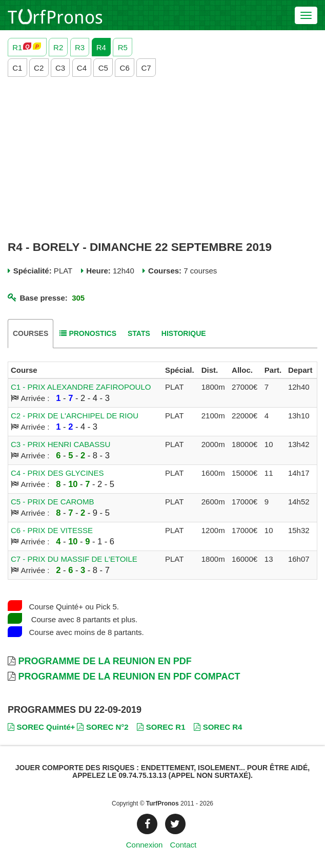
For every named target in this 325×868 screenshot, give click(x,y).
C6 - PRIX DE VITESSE (52, 530)
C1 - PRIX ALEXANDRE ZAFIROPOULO (81, 387)
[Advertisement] (162, 159)
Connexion (145, 845)
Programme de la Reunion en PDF (105, 661)
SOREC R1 (161, 727)
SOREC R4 (218, 727)
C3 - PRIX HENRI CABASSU (60, 444)
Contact (184, 845)
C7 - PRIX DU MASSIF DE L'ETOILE (74, 559)
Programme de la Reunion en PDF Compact (129, 676)
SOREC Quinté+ (41, 727)
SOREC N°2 (103, 727)
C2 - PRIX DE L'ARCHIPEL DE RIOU (75, 416)
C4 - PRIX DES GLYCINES (57, 473)
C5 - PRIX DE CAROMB (53, 502)
